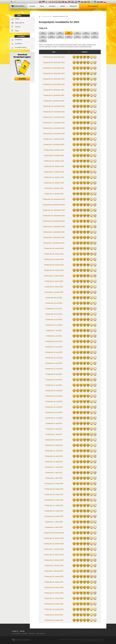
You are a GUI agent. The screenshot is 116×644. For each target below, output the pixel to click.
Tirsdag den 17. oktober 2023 (54, 172)
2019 (43, 37)
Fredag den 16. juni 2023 (54, 363)
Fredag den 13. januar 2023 (54, 604)
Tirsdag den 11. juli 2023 (54, 325)
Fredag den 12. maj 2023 (54, 418)
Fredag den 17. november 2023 (54, 123)
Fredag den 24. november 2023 (54, 112)
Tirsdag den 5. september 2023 (54, 237)
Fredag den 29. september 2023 (54, 199)
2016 (69, 37)
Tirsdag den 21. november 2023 (54, 117)
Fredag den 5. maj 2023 (54, 429)
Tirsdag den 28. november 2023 (54, 106)
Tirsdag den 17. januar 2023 (54, 598)
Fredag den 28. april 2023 (54, 440)
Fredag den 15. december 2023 (54, 79)
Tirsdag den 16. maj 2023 (54, 412)
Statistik (17, 19)
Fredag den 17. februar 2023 (54, 549)
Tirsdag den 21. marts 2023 (54, 500)
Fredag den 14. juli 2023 (54, 319)
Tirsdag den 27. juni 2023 (54, 347)
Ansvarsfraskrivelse (16, 634)
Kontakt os (15, 631)
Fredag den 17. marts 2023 (54, 505)
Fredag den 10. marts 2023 (54, 516)
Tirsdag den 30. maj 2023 (54, 390)
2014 (86, 37)
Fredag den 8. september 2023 (54, 232)
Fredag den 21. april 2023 (54, 451)
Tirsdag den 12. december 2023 (54, 84)
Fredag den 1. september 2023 (54, 243)
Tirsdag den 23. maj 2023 (54, 401)
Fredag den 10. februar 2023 (54, 560)
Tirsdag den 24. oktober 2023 (54, 161)
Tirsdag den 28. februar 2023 (54, 533)
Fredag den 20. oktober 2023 (54, 166)
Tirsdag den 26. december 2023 (54, 62)
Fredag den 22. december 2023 (54, 68)
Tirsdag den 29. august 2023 (54, 248)
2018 (51, 37)
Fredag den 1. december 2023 (54, 101)
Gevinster (18, 27)
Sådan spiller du (20, 23)
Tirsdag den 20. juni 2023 (54, 358)
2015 (77, 37)
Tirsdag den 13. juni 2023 (54, 369)
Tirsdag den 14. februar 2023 (54, 554)
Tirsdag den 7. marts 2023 (54, 522)
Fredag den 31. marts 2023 (54, 483)
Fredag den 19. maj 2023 (54, 407)
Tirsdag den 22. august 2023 (54, 259)
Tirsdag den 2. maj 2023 (54, 434)
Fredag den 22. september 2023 (54, 210)
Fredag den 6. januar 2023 (54, 615)
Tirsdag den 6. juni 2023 (54, 379)
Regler (17, 31)
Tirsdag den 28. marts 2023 (54, 489)
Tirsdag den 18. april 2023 (54, 456)
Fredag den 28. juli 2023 (54, 297)
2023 (69, 33)
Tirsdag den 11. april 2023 (54, 467)
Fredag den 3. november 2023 (54, 144)
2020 (95, 33)
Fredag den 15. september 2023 (54, 221)
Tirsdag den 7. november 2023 (54, 139)
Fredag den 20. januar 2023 (54, 593)
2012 (43, 40)
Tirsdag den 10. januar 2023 (54, 609)
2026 (43, 33)
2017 (60, 37)
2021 (86, 33)
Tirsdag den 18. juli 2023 (54, 314)
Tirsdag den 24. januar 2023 (54, 587)
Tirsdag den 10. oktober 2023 (54, 183)
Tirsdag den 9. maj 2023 (54, 423)
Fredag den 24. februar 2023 (54, 538)
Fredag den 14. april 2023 (54, 462)
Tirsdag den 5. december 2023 (54, 95)
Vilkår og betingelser (41, 634)
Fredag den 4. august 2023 (54, 287)
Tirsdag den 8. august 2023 (54, 281)
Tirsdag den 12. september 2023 (54, 226)
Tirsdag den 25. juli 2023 (54, 303)
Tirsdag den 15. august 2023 (54, 270)
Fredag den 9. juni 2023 (54, 374)
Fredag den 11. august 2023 (54, 276)
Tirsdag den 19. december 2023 (54, 73)
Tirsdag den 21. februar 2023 (54, 544)
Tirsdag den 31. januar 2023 (54, 576)
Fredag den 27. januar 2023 (54, 582)
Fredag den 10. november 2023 (54, 133)
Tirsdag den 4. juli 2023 (54, 336)
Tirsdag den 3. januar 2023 (54, 620)
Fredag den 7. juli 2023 (54, 330)
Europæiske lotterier (21, 47)
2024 (60, 33)
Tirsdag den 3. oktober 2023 (54, 194)
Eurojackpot (18, 40)
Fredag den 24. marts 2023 (54, 494)
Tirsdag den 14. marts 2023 (54, 511)
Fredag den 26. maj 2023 (54, 396)
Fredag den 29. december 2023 (54, 57)
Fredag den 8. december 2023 (54, 90)
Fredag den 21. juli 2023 (54, 308)
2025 (51, 33)
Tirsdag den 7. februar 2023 (54, 565)
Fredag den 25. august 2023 (54, 254)
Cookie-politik (32, 634)
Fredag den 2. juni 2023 (54, 385)
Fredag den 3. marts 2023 (54, 527)
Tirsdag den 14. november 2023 (54, 128)
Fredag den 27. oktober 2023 (54, 155)
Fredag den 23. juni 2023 (54, 352)
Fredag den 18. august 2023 (54, 265)
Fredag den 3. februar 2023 (54, 571)
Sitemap (22, 631)
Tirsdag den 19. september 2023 (54, 215)
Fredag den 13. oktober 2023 (54, 177)
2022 (77, 33)
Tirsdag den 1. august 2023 (54, 292)
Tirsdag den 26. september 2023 (54, 205)
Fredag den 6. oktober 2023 (54, 188)
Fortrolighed (25, 634)
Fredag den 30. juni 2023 (54, 341)
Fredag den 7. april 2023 (54, 472)
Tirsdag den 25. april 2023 (54, 445)
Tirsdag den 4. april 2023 (54, 478)
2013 (95, 37)
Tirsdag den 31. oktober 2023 (54, 150)
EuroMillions (18, 44)
